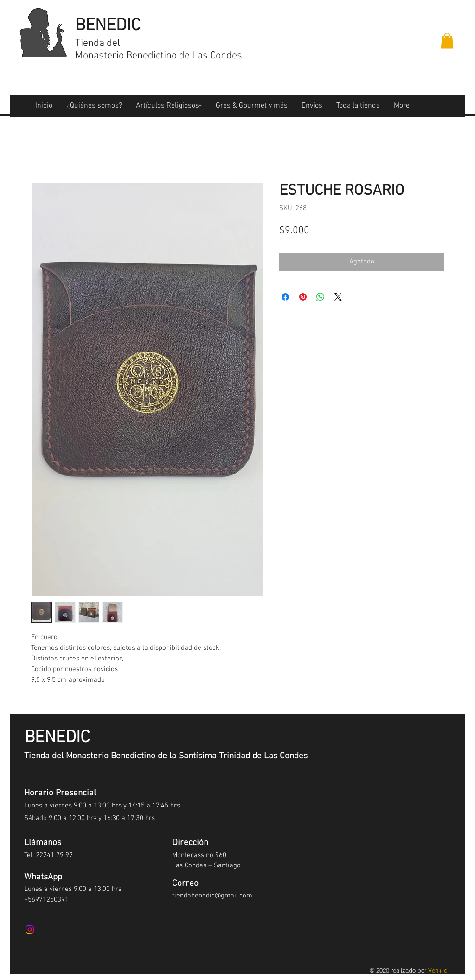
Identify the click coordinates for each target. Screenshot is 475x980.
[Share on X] (338, 297)
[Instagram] (30, 929)
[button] (447, 41)
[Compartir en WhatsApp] (321, 297)
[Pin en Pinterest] (303, 297)
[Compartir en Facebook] (285, 297)
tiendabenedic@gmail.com (212, 896)
